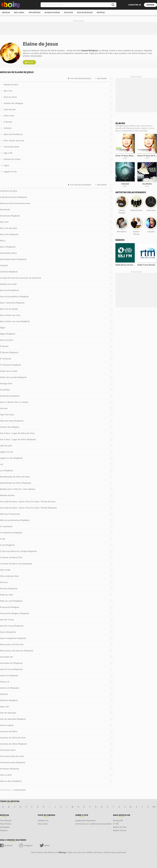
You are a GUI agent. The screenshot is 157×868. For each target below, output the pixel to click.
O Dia (3, 539)
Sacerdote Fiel (6, 657)
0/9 (154, 807)
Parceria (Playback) (9, 588)
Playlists (4, 830)
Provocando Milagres (10, 607)
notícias (101, 12)
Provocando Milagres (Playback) (14, 613)
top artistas (34, 12)
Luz (2, 464)
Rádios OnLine (120, 830)
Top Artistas (6, 824)
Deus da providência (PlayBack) (14, 296)
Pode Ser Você (6, 595)
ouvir (30, 62)
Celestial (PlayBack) (9, 272)
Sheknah (4, 694)
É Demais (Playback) (9, 352)
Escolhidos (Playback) (10, 396)
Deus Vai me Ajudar (9, 309)
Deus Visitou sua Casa (14, 140)
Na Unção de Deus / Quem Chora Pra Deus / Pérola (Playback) (28, 508)
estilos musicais (85, 12)
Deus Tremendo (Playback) (12, 303)
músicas (6, 12)
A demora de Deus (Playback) (13, 197)
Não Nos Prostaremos (10, 514)
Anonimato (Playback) (10, 216)
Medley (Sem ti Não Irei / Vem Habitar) (18, 489)
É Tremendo (6, 359)
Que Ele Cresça (7, 620)
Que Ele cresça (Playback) (12, 626)
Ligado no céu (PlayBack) (11, 458)
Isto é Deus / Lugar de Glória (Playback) (18, 439)
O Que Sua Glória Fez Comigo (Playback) (18, 551)
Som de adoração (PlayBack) (13, 719)
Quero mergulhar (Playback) (13, 638)
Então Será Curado (9, 371)
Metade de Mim (11, 85)
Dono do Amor (10, 97)
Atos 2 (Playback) (8, 247)
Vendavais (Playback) (10, 769)
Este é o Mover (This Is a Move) (14, 402)
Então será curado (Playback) (13, 377)
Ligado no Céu (10, 172)
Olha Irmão (9, 116)
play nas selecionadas (81, 78)
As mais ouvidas (52, 12)
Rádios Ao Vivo (120, 827)
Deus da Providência (13, 134)
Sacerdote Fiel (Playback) (11, 663)
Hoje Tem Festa (7, 415)
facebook (8, 845)
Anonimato (5, 210)
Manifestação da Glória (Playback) (15, 483)
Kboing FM (118, 820)
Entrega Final (6, 383)
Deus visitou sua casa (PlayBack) (15, 321)
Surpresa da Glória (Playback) (13, 744)
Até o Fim (8, 91)
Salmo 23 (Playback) (9, 675)
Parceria (4, 582)
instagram (28, 845)
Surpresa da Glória (9, 731)
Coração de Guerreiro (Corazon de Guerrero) (20, 278)
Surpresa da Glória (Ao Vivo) (13, 738)
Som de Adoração (8, 713)
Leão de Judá (10, 109)
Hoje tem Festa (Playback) (12, 421)
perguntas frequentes (85, 820)
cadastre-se (135, 5)
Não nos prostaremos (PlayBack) (15, 520)
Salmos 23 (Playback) (10, 688)
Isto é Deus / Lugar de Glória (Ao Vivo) (17, 433)
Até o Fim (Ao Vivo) (8, 228)
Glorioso (4, 408)
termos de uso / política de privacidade (93, 824)
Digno (6, 165)
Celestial (8, 128)
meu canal (19, 12)
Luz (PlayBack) (6, 470)
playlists (68, 12)
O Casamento (6, 526)
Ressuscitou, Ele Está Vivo (12, 644)
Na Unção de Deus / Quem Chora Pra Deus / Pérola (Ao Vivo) (28, 502)
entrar (150, 5)
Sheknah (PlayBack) (9, 700)
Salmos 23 (5, 682)
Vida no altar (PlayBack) (11, 781)
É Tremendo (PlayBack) (10, 365)
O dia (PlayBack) (7, 545)
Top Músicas (6, 820)
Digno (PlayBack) (8, 334)
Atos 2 (3, 241)
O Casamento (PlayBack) (11, 533)
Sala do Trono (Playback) (11, 669)
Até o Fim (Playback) (9, 234)
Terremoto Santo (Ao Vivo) (12, 756)
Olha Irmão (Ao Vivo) (9, 576)
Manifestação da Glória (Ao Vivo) (15, 477)
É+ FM (116, 824)
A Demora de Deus (9, 191)
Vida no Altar (6, 775)
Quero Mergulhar (8, 632)
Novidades (5, 827)
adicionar (102, 78)
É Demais (8, 122)
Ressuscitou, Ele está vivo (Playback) (17, 651)
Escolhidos (5, 390)
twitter (47, 845)
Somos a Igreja (7, 725)
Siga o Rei (8, 153)
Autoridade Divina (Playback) (13, 259)
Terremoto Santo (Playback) (13, 762)
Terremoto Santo (11, 147)
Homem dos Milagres (13, 103)
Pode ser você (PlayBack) (11, 601)
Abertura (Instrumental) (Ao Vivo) (15, 203)
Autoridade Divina (8, 253)
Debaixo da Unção (12, 159)
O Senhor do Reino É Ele (11, 557)
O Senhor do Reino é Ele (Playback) (16, 564)
